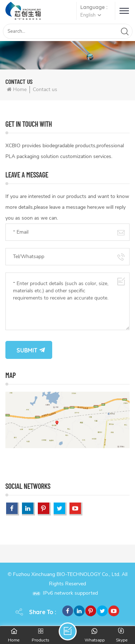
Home (17, 89)
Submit (27, 350)
